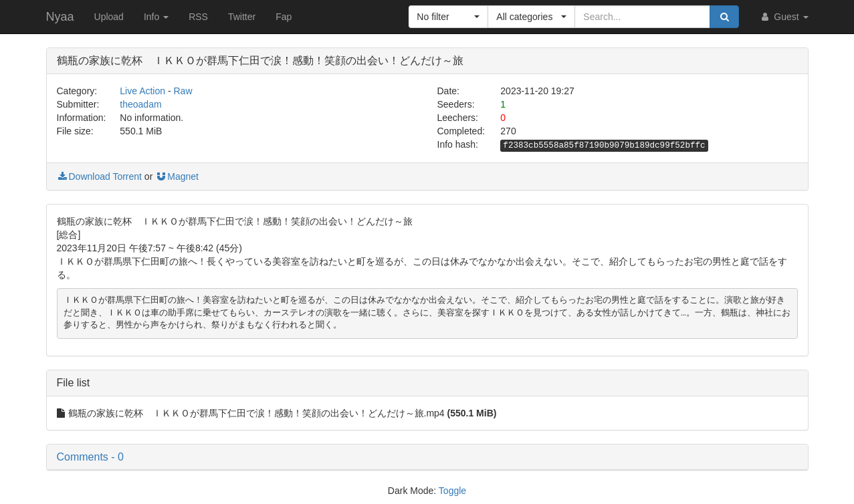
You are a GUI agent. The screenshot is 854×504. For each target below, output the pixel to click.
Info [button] (156, 17)
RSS (198, 17)
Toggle (452, 491)
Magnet (177, 176)
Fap (284, 17)
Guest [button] (783, 17)
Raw (183, 91)
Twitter (242, 17)
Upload (109, 17)
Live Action (142, 91)
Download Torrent (99, 176)
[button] (448, 17)
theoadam (140, 104)
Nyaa (60, 17)
